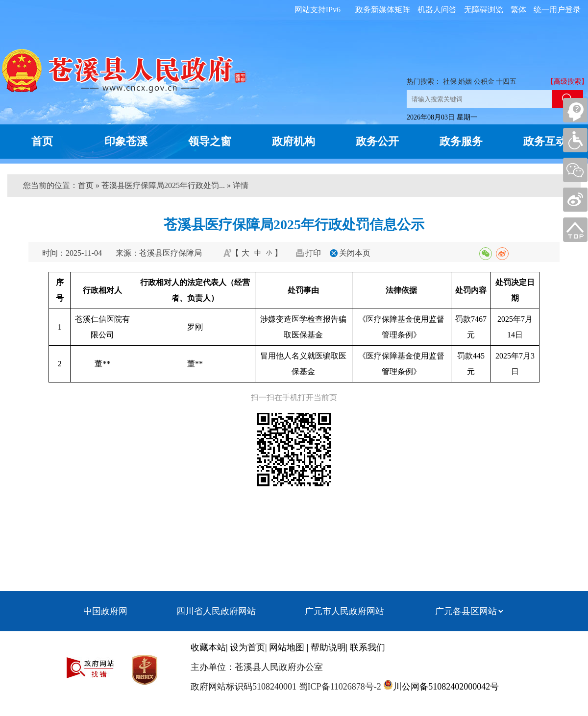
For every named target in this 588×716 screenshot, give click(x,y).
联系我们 (367, 647)
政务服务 (461, 141)
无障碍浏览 (484, 10)
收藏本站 (208, 647)
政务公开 (377, 141)
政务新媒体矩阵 (383, 10)
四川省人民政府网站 (216, 611)
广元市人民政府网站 (344, 611)
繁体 (518, 10)
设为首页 (247, 647)
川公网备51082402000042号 (446, 687)
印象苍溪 (126, 141)
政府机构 (294, 141)
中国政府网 (105, 611)
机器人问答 (437, 10)
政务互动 (545, 141)
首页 (42, 141)
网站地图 (287, 647)
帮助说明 (328, 647)
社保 (450, 82)
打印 (313, 253)
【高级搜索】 (567, 82)
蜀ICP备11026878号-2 (339, 687)
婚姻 (465, 82)
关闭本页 (355, 253)
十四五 (506, 82)
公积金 (484, 82)
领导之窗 (210, 141)
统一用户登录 (557, 10)
